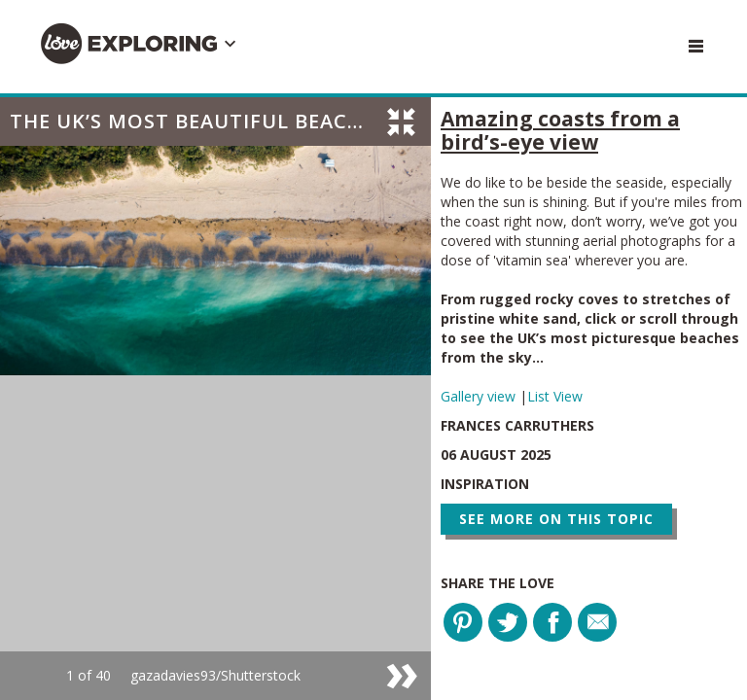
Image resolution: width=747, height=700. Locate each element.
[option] (215, 399)
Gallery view (480, 396)
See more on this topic (556, 519)
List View (555, 396)
